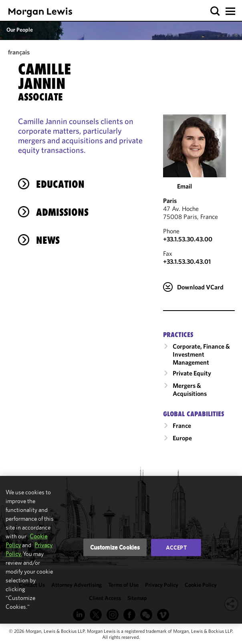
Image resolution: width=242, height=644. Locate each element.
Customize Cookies (115, 547)
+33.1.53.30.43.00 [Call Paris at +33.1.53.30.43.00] (188, 239)
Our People (20, 30)
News (48, 240)
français (19, 52)
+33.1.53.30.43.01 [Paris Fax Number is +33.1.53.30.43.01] (187, 261)
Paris (170, 201)
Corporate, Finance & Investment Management (201, 354)
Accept (176, 548)
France (182, 425)
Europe (182, 438)
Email (185, 186)
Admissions (62, 212)
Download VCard (200, 287)
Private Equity (192, 373)
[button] (215, 11)
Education (60, 184)
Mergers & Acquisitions (190, 389)
